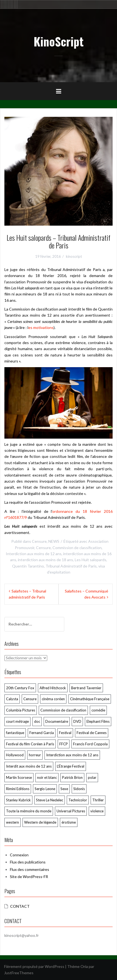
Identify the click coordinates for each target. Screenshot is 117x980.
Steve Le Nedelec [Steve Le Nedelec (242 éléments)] (50, 800)
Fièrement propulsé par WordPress (34, 966)
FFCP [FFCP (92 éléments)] (64, 744)
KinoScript (59, 41)
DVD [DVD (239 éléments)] (77, 721)
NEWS (54, 541)
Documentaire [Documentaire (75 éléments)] (57, 721)
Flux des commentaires (30, 869)
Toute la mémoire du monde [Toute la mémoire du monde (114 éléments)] (29, 811)
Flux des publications (28, 862)
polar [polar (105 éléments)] (92, 777)
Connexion (19, 855)
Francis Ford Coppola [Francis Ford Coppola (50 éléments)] (90, 744)
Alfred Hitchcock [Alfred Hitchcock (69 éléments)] (53, 688)
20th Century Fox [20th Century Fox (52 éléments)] (20, 688)
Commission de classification (77, 548)
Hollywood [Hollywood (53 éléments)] (15, 755)
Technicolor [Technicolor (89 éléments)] (78, 800)
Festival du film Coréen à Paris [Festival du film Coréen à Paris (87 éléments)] (30, 744)
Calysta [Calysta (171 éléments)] (12, 699)
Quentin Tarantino (28, 566)
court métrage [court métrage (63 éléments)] (17, 721)
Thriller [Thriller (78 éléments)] (98, 800)
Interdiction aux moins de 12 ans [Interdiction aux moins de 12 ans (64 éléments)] (72, 755)
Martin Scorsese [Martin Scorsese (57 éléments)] (19, 777)
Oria (84, 966)
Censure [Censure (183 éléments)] (30, 699)
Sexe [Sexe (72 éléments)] (64, 789)
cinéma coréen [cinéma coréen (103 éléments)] (53, 699)
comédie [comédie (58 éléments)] (98, 710)
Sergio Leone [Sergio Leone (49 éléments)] (45, 789)
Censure (39, 541)
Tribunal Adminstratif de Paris (71, 566)
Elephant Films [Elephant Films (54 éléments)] (98, 721)
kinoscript (74, 256)
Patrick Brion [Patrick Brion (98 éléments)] (72, 777)
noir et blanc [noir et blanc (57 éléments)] (47, 777)
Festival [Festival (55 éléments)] (65, 733)
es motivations (41, 327)
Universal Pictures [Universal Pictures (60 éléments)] (71, 811)
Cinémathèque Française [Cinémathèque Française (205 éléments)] (90, 699)
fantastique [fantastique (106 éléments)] (15, 733)
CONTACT (20, 906)
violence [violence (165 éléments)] (97, 811)
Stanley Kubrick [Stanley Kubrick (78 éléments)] (18, 800)
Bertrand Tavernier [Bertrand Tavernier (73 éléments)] (86, 688)
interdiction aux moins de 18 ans (45, 560)
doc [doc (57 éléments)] (37, 721)
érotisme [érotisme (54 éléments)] (69, 822)
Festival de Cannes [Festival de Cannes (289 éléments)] (92, 733)
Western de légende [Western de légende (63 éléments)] (40, 822)
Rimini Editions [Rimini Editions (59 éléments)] (18, 789)
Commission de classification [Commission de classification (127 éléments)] (63, 710)
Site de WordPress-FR (29, 877)
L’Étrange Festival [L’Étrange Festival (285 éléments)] (71, 766)
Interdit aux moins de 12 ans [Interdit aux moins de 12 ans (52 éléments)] (29, 766)
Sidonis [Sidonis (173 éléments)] (79, 789)
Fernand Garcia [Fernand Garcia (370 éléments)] (42, 733)
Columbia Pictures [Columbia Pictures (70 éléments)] (21, 710)
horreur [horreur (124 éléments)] (35, 755)
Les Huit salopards (90, 560)
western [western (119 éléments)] (12, 822)
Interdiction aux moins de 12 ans (34, 554)
